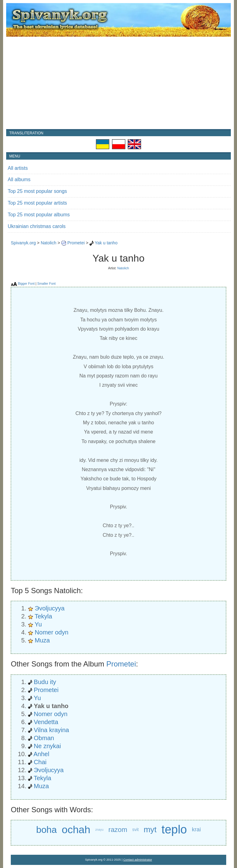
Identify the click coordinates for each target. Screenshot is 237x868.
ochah (76, 829)
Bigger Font (26, 283)
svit (135, 829)
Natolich (49, 243)
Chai (40, 762)
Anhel (41, 754)
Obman (44, 738)
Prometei (76, 243)
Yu (38, 624)
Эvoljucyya (50, 608)
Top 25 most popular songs (37, 191)
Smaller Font (47, 283)
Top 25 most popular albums (39, 215)
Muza (42, 640)
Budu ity (45, 682)
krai (196, 829)
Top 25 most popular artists (37, 203)
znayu (100, 830)
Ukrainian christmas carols (37, 226)
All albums (19, 179)
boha (46, 830)
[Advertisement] (118, 83)
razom (118, 830)
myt (150, 829)
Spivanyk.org (23, 243)
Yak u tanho (106, 243)
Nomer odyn (52, 632)
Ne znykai (48, 746)
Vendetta (46, 722)
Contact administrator (138, 860)
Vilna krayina (52, 730)
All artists (18, 168)
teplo (174, 830)
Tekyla (43, 616)
